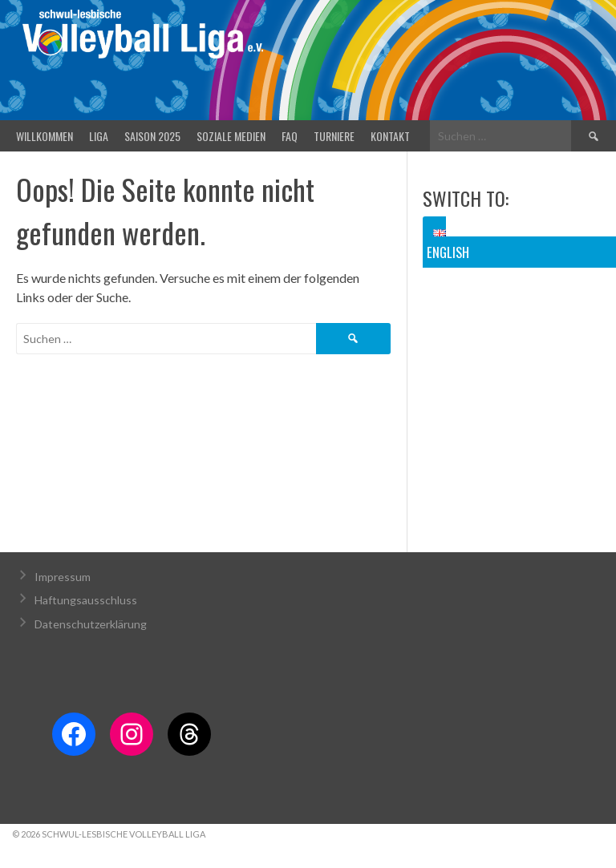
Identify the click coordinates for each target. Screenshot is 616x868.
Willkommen (45, 136)
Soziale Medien (231, 136)
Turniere (334, 136)
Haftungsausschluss (86, 600)
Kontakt (390, 136)
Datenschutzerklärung (91, 624)
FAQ (290, 136)
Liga (99, 136)
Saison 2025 (152, 136)
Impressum (63, 577)
